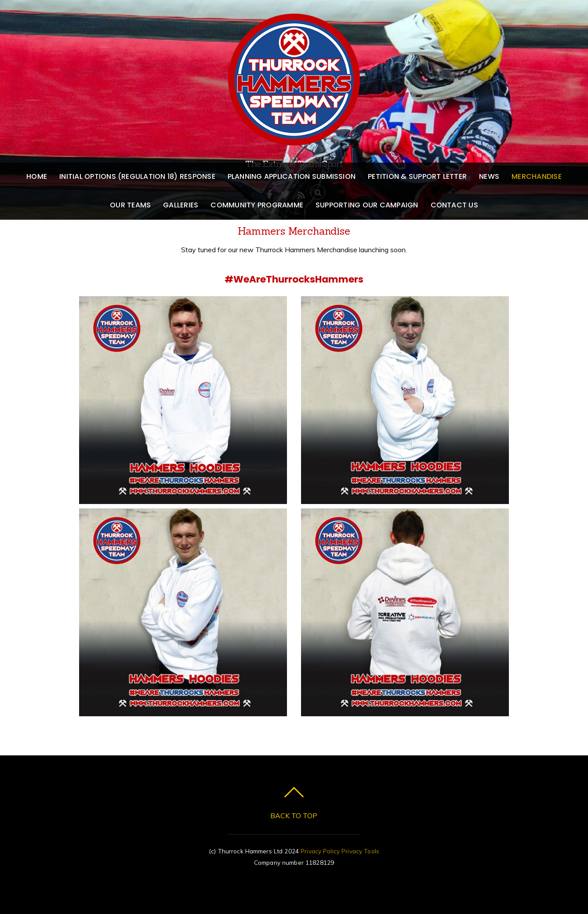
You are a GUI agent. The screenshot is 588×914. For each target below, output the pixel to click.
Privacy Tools (360, 851)
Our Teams (130, 205)
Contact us (454, 205)
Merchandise (537, 176)
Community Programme (257, 205)
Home (37, 176)
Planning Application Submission (292, 176)
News (489, 176)
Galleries (181, 205)
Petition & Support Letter (417, 176)
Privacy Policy (320, 851)
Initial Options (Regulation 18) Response (137, 176)
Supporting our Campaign (367, 205)
